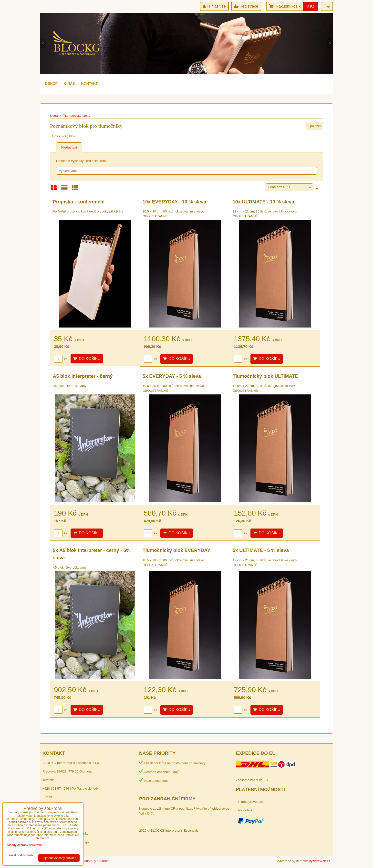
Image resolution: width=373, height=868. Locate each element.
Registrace (246, 6)
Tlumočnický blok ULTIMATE (265, 376)
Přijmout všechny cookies (59, 858)
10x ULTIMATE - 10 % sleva (263, 202)
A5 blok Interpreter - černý (83, 376)
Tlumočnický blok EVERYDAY (176, 550)
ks (61, 359)
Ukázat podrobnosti (20, 855)
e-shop (51, 84)
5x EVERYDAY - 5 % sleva (172, 376)
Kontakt (90, 84)
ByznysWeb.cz (320, 861)
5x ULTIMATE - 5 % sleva (261, 550)
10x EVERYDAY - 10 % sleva (174, 202)
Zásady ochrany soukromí (92, 861)
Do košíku (87, 359)
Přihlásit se (214, 6)
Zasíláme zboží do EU (252, 780)
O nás (69, 84)
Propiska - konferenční (79, 202)
